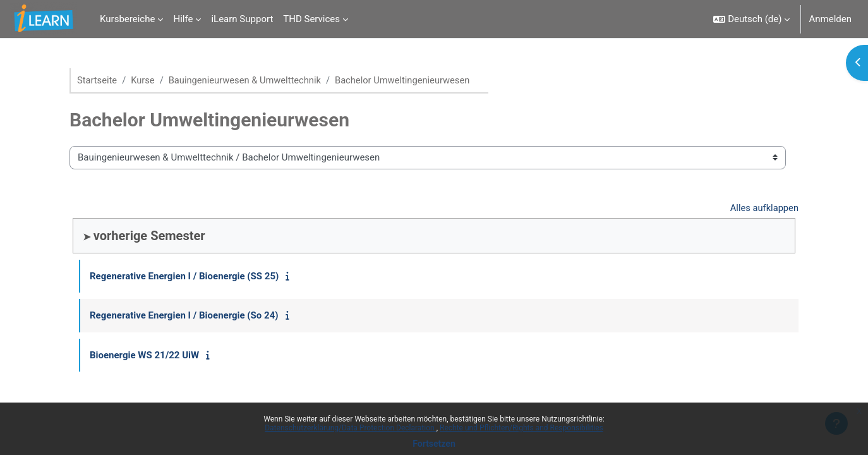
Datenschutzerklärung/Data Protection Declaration (350, 428)
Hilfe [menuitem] (183, 19)
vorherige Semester (149, 236)
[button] (751, 19)
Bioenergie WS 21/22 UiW (144, 356)
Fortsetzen (434, 444)
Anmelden (830, 19)
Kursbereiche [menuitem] (127, 19)
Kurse (144, 80)
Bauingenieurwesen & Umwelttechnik (248, 80)
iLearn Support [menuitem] (242, 19)
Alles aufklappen (763, 208)
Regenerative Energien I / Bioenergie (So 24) (184, 316)
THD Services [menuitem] (311, 19)
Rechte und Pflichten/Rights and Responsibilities (521, 428)
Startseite (98, 80)
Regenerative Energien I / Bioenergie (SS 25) (184, 277)
